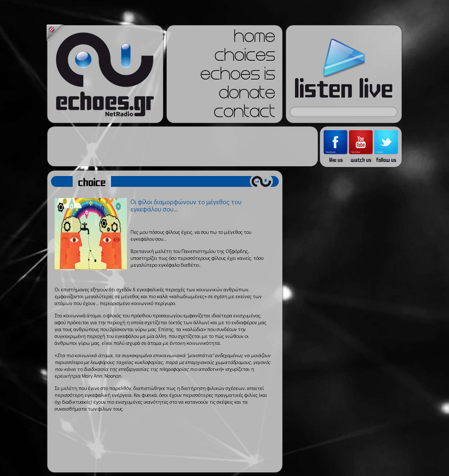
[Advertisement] (183, 146)
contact (244, 113)
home (255, 38)
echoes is (238, 76)
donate (247, 95)
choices (245, 57)
